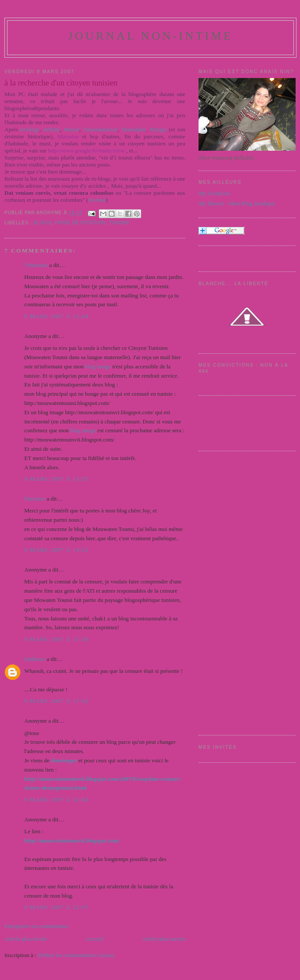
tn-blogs (30, 129)
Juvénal (97, 200)
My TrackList (214, 193)
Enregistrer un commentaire (36, 926)
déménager (64, 760)
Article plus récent (26, 939)
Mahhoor (35, 659)
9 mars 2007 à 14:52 (56, 550)
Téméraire (36, 265)
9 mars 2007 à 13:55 (56, 479)
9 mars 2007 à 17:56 (56, 701)
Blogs (42, 223)
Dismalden (134, 129)
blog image (98, 366)
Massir (72, 129)
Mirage (158, 129)
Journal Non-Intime (150, 36)
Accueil (94, 939)
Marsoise (35, 499)
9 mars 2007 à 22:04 (56, 800)
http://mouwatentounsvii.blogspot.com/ (72, 841)
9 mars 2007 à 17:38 (56, 639)
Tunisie (119, 223)
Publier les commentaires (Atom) (76, 955)
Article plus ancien (164, 939)
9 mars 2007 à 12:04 (56, 316)
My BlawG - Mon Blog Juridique (237, 203)
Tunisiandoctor (100, 129)
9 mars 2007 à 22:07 (56, 907)
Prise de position (80, 223)
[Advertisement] (234, 592)
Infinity (52, 129)
